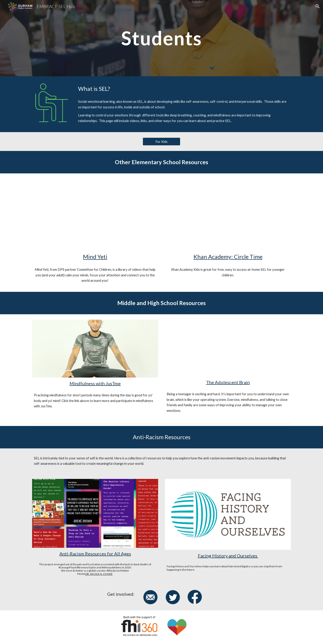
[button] (318, 6)
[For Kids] (161, 142)
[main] (161, 38)
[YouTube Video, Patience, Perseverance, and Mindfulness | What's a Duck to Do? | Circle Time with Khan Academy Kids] (228, 214)
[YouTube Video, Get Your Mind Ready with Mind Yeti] (95, 214)
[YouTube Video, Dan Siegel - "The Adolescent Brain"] (228, 348)
